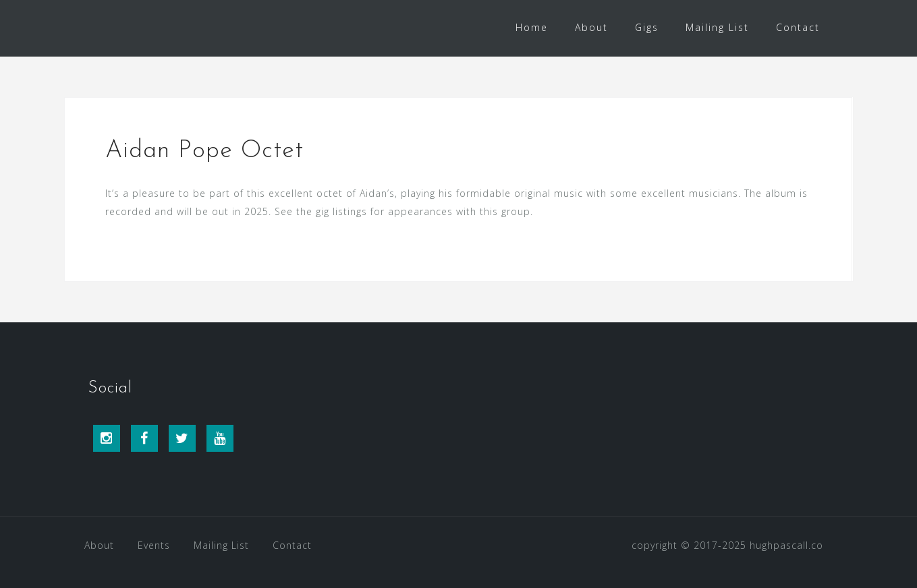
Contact (798, 27)
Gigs (647, 27)
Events (154, 545)
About (591, 27)
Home (532, 27)
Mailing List (717, 27)
